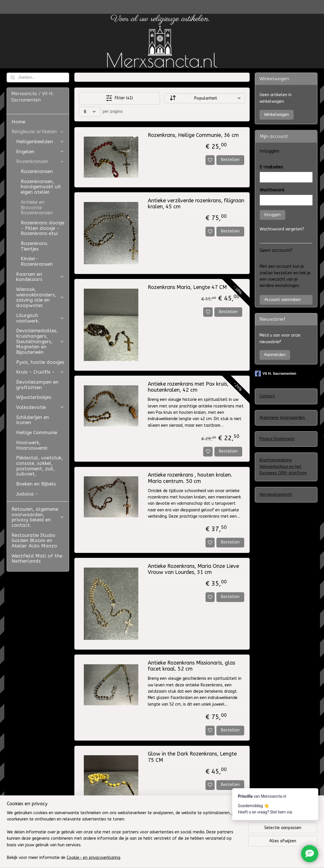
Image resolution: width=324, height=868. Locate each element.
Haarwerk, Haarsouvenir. (32, 445)
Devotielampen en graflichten (37, 385)
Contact (267, 396)
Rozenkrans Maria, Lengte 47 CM (187, 287)
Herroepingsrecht (276, 495)
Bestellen (231, 160)
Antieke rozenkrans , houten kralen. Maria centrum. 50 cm (190, 478)
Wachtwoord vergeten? (282, 229)
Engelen (40, 152)
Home (18, 122)
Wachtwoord (272, 190)
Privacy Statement (277, 439)
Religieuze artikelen (38, 131)
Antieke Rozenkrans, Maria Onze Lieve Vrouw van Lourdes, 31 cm (193, 569)
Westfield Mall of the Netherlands (37, 559)
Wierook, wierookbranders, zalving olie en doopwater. (40, 297)
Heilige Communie (37, 432)
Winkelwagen (277, 115)
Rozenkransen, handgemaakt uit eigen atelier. (41, 187)
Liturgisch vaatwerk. (40, 318)
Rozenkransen (40, 161)
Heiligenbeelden (40, 141)
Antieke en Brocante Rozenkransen (37, 207)
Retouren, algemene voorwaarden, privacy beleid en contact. (38, 517)
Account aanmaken (283, 300)
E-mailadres (271, 167)
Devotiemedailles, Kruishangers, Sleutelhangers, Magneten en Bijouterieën (40, 341)
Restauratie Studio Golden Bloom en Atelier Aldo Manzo (34, 540)
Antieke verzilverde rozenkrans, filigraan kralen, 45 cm (196, 204)
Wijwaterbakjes (34, 397)
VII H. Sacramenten (276, 374)
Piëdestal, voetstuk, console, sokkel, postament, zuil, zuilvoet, (39, 466)
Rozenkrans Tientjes (34, 246)
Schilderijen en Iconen (33, 420)
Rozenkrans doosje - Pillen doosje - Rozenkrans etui (42, 228)
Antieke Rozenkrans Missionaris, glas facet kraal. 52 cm (191, 666)
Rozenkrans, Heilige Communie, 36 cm (193, 135)
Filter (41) (119, 98)
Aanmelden (275, 355)
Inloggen (272, 215)
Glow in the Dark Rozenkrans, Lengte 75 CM (192, 757)
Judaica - (27, 494)
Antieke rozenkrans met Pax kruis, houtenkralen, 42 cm (188, 387)
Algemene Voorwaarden (283, 418)
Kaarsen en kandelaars (40, 277)
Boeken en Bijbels (36, 484)
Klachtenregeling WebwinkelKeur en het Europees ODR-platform (283, 467)
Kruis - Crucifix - (40, 372)
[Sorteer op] (205, 98)
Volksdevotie (40, 407)
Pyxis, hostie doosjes (40, 362)
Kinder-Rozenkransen (37, 261)
